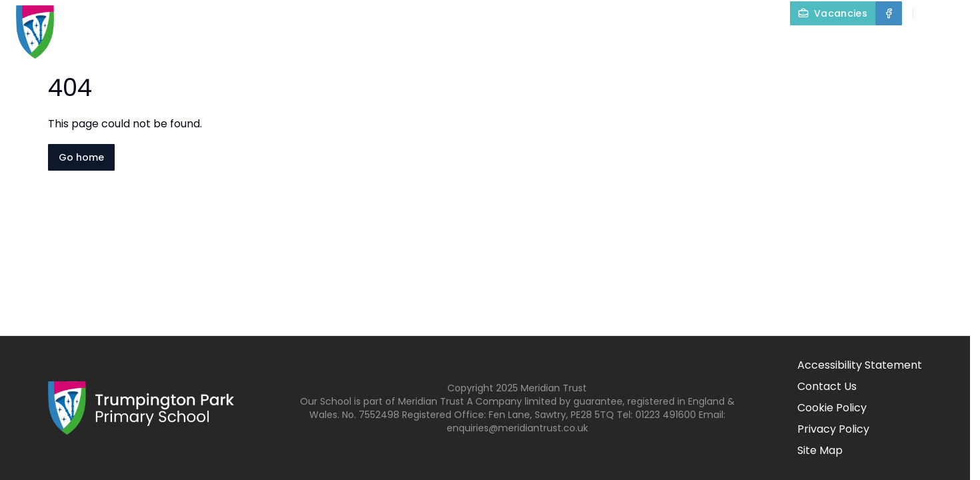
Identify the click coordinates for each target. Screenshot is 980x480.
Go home (81, 157)
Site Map (820, 450)
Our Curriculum (688, 44)
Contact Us (941, 44)
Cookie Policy (832, 408)
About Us (449, 44)
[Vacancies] (833, 13)
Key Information (561, 44)
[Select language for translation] (959, 13)
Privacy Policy (833, 429)
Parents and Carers (824, 44)
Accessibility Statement (860, 365)
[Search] (931, 13)
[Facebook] (889, 13)
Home (373, 44)
